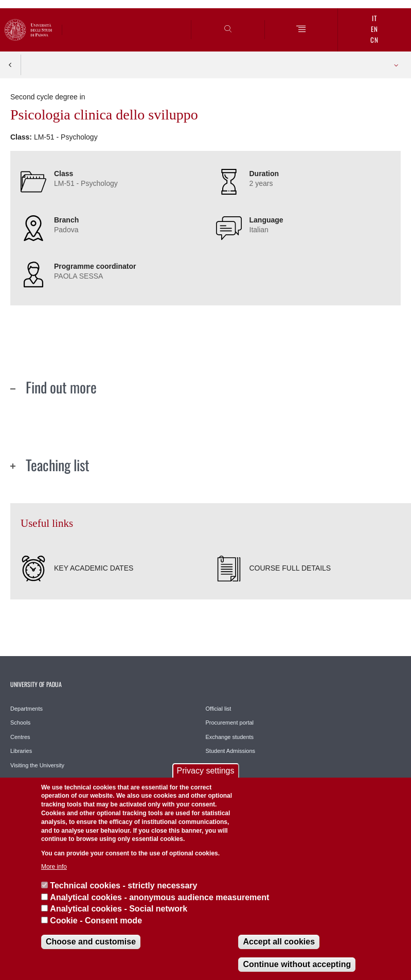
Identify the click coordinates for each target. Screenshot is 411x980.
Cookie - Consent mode (96, 921)
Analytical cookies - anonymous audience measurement (159, 897)
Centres (20, 737)
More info (54, 867)
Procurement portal (230, 723)
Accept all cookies (279, 942)
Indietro (10, 65)
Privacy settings (205, 771)
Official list (219, 709)
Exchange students (230, 737)
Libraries (21, 751)
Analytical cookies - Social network (119, 909)
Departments (26, 709)
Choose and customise (91, 942)
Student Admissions (231, 751)
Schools (20, 723)
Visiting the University (37, 765)
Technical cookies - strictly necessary (123, 886)
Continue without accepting (297, 964)
